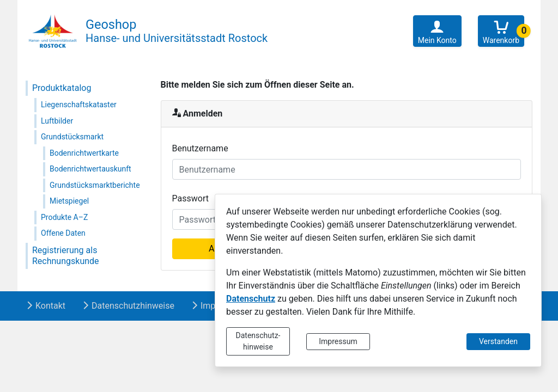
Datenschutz (251, 299)
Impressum (338, 341)
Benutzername (200, 148)
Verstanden (498, 341)
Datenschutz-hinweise (258, 341)
